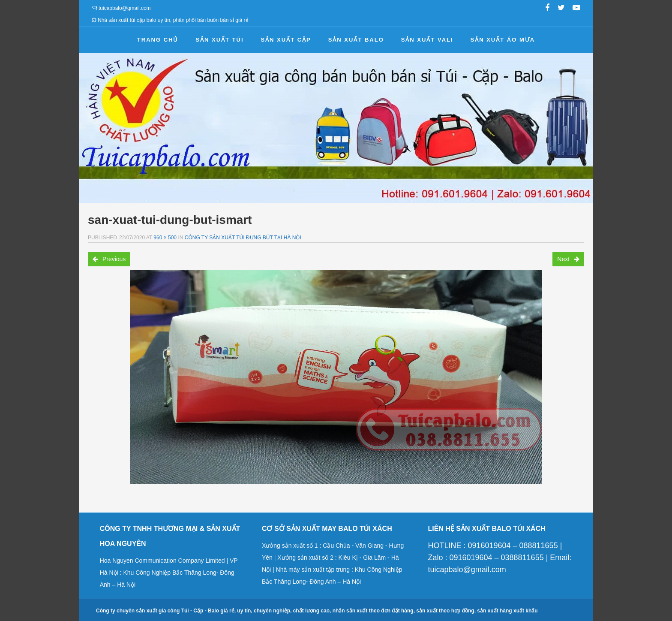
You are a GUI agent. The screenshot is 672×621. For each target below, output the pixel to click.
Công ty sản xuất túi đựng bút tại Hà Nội (243, 238)
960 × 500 (165, 238)
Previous (109, 259)
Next (568, 259)
